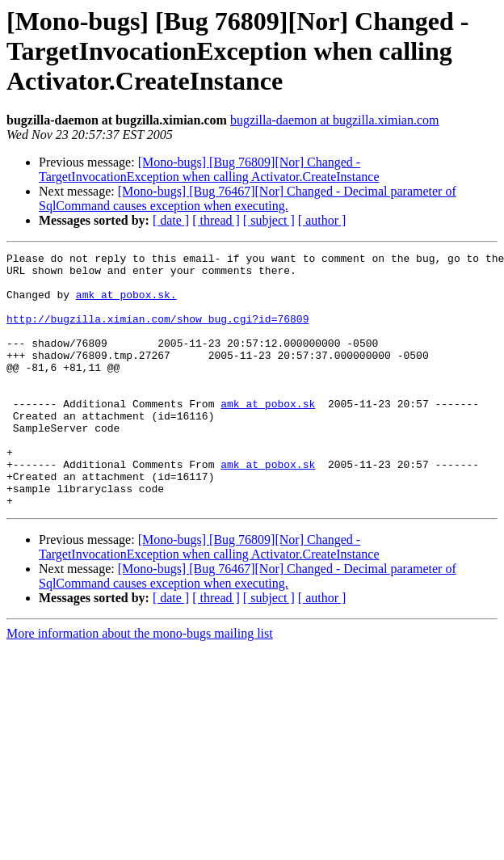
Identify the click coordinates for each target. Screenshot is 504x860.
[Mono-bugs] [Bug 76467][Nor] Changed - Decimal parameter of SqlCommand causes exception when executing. (248, 198)
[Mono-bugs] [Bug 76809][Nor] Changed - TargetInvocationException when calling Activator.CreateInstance (209, 169)
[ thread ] (216, 220)
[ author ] (322, 220)
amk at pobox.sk (268, 435)
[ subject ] (269, 220)
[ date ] (171, 220)
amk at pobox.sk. (126, 304)
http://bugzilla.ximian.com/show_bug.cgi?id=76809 (157, 333)
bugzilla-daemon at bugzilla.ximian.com (335, 120)
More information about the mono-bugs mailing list (140, 684)
